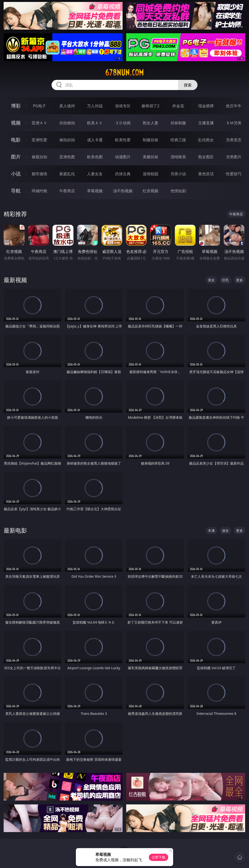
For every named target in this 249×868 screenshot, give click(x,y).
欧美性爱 (123, 140)
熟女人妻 (151, 123)
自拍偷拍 (67, 123)
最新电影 (15, 530)
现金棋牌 (206, 106)
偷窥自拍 (39, 157)
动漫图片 (123, 157)
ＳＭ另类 (234, 123)
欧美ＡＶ (95, 123)
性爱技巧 (234, 174)
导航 (16, 191)
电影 (16, 140)
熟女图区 (206, 157)
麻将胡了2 (150, 106)
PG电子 (39, 106)
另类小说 (178, 174)
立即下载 (159, 857)
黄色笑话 (206, 174)
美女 (211, 280)
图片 (16, 157)
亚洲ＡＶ (39, 123)
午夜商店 (67, 191)
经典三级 (178, 140)
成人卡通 (95, 140)
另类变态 (234, 140)
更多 (240, 280)
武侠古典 (123, 174)
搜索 (188, 85)
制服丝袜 (151, 140)
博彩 (16, 106)
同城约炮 (39, 191)
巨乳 (225, 280)
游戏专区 (123, 106)
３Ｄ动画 (123, 123)
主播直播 (206, 123)
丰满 (211, 530)
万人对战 (95, 106)
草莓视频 (95, 191)
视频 (16, 123)
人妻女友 (95, 174)
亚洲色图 (67, 157)
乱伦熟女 (206, 140)
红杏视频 (151, 191)
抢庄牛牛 (234, 106)
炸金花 (178, 106)
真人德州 (67, 106)
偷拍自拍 (67, 140)
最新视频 (15, 280)
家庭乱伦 (67, 174)
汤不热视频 (123, 191)
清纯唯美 (178, 157)
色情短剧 (178, 191)
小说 (16, 174)
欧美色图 (95, 157)
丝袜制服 (178, 123)
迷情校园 (151, 174)
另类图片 (234, 157)
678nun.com (124, 73)
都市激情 (39, 174)
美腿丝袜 (151, 157)
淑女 (225, 530)
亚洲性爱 (39, 140)
